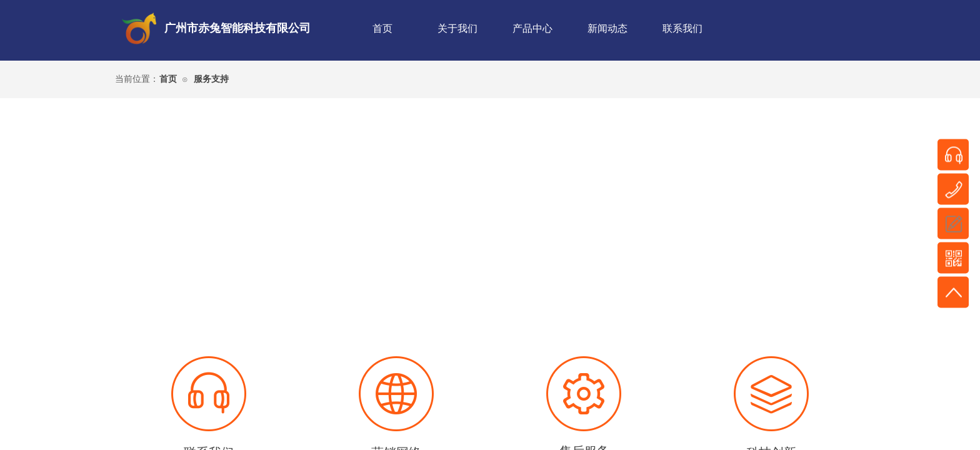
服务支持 (211, 79)
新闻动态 (607, 28)
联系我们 (682, 28)
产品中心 (532, 28)
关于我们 (457, 28)
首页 (382, 28)
